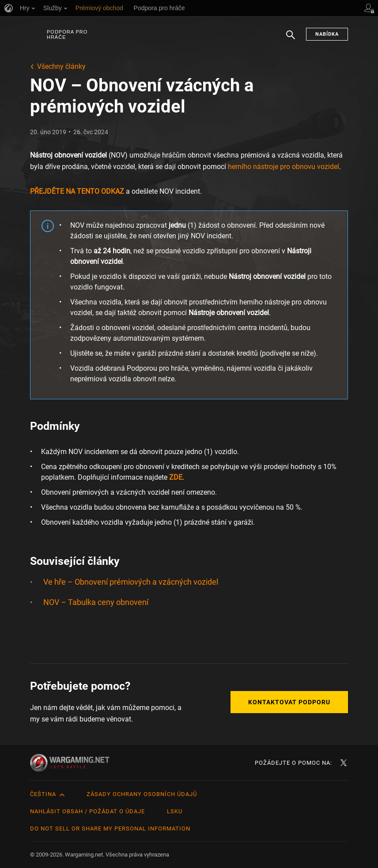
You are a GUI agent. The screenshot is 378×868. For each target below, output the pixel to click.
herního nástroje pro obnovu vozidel (283, 167)
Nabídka (327, 34)
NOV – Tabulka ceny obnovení (96, 602)
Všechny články (61, 66)
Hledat (291, 39)
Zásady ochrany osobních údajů (142, 794)
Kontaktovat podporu (289, 702)
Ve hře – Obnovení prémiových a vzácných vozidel (131, 582)
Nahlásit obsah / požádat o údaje (87, 811)
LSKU (175, 811)
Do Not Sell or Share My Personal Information (110, 829)
